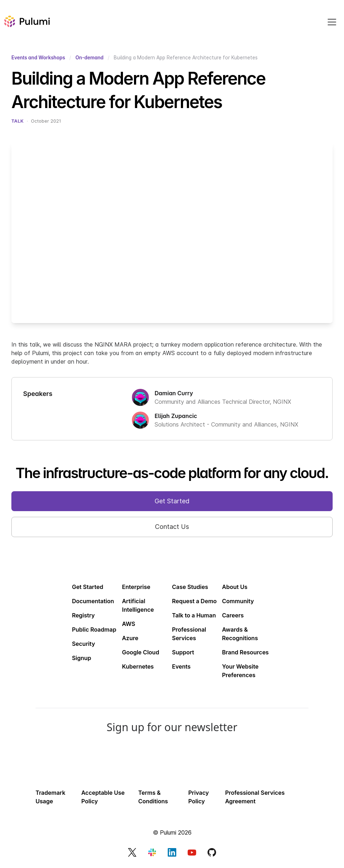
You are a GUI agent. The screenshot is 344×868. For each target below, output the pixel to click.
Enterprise (136, 587)
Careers (233, 615)
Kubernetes (138, 666)
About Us (235, 587)
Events (181, 666)
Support (183, 652)
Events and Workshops (38, 58)
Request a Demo (194, 601)
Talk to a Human (194, 615)
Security (83, 644)
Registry (83, 615)
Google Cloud (141, 652)
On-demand (89, 58)
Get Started (87, 587)
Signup (81, 658)
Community (238, 601)
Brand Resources (245, 652)
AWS (128, 624)
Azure (130, 638)
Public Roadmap (94, 629)
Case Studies (190, 587)
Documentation (93, 601)
